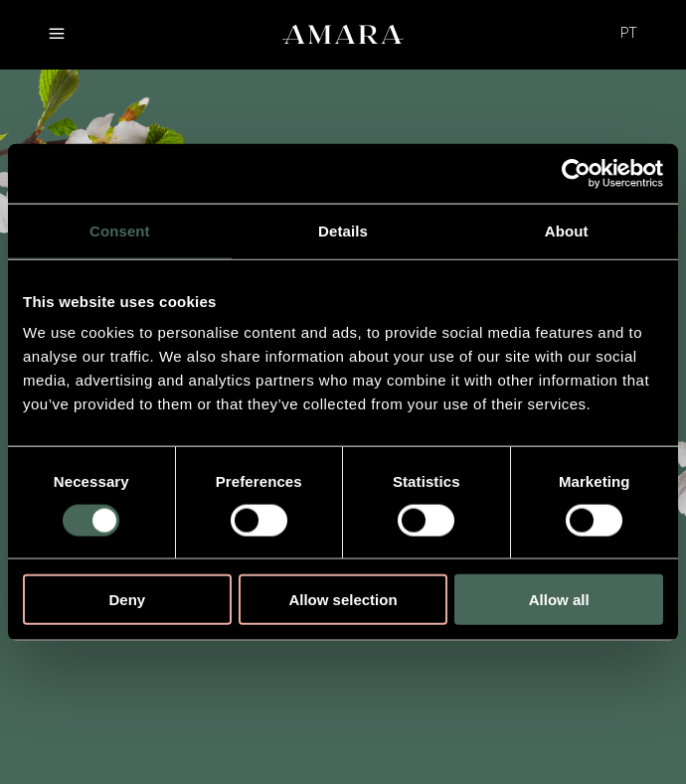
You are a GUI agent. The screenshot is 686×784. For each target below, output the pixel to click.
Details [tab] (343, 230)
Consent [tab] (120, 230)
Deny (127, 600)
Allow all (559, 600)
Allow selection (343, 600)
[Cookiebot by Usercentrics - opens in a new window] (576, 173)
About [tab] (567, 230)
